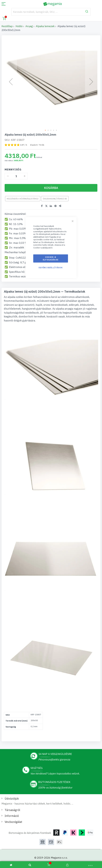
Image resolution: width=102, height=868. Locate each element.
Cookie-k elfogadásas (51, 258)
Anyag (29, 26)
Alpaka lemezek (45, 26)
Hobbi (19, 26)
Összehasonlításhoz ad (55, 194)
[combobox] (51, 12)
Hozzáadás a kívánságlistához (23, 194)
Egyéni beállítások (51, 268)
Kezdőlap (7, 26)
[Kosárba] (51, 183)
